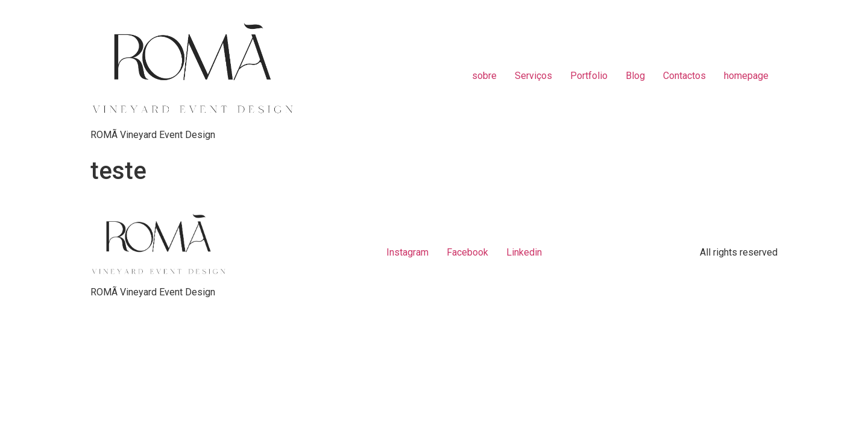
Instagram (407, 252)
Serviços (533, 76)
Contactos (684, 76)
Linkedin (524, 252)
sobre (484, 76)
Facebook (467, 252)
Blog (635, 76)
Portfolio (589, 76)
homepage (746, 76)
